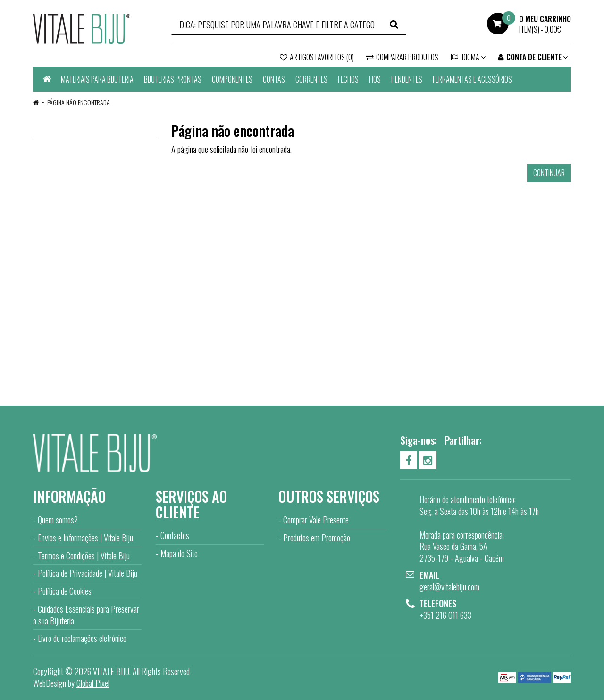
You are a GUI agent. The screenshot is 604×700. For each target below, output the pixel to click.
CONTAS (274, 79)
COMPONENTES (232, 79)
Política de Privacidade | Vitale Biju (88, 573)
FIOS (375, 79)
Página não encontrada (79, 102)
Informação (69, 496)
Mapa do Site (179, 553)
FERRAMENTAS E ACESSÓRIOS (472, 79)
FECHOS (348, 79)
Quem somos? (58, 520)
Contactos (175, 535)
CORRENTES (311, 79)
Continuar (549, 173)
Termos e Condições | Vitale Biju (84, 556)
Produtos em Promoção (317, 538)
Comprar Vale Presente (316, 520)
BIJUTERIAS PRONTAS (173, 79)
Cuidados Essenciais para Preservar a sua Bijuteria (86, 615)
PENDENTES (407, 79)
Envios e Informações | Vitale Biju (85, 538)
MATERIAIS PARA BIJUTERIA (97, 79)
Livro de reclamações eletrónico (82, 638)
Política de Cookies (65, 591)
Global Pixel (93, 683)
